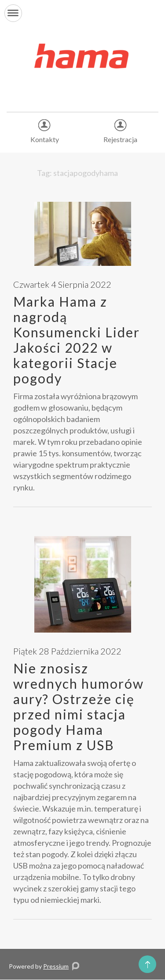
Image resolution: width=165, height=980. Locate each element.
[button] (13, 13)
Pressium (56, 966)
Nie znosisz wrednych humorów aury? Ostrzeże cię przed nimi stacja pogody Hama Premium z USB (79, 706)
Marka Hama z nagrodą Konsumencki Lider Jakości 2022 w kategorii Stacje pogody (77, 340)
